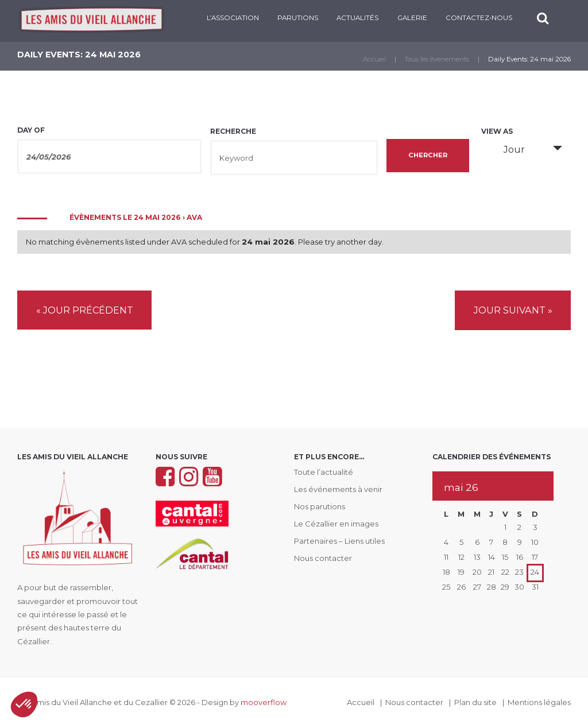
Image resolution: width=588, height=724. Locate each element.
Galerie (412, 18)
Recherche (233, 131)
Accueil (374, 59)
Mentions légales (539, 702)
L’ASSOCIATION (233, 18)
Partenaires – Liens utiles (339, 540)
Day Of (31, 130)
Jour (507, 149)
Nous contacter (323, 557)
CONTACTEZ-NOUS (479, 18)
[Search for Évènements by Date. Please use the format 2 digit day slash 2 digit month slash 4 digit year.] (109, 156)
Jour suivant (513, 310)
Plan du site (475, 702)
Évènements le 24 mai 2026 (125, 217)
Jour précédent (85, 310)
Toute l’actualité (324, 471)
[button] (24, 704)
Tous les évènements (437, 59)
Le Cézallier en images (336, 523)
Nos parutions (320, 506)
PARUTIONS (298, 18)
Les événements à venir (338, 489)
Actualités (357, 18)
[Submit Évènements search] (428, 156)
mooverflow (264, 702)
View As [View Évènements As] (497, 131)
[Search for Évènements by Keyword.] (294, 158)
